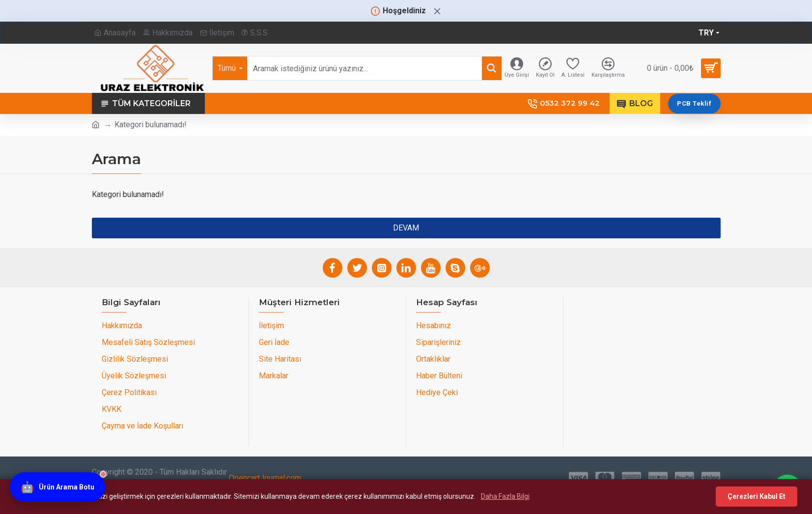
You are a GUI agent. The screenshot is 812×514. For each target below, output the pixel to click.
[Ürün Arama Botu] (57, 488)
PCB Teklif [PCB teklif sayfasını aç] (694, 103)
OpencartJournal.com (265, 478)
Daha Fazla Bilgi (505, 496)
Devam (406, 228)
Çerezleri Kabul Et (756, 496)
